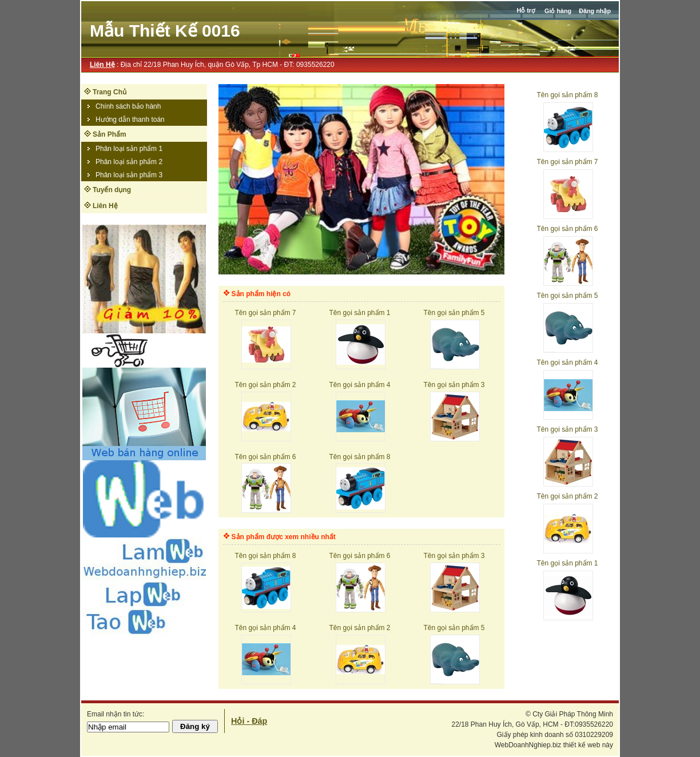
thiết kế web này (588, 745)
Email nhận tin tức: (116, 714)
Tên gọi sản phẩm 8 (567, 95)
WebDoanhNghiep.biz (528, 745)
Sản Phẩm (110, 134)
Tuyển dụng (112, 190)
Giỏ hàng (558, 11)
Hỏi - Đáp (249, 721)
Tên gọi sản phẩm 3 (567, 429)
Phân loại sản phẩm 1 (129, 149)
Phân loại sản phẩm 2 (129, 162)
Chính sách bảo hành (128, 106)
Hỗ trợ (527, 10)
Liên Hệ (102, 65)
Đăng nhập (595, 11)
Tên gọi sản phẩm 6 (567, 229)
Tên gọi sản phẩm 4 (567, 362)
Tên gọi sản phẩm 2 (567, 496)
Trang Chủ (110, 92)
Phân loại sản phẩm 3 (129, 175)
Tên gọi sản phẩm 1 (567, 563)
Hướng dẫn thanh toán (130, 119)
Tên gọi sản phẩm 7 (567, 162)
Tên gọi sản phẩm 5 (567, 296)
